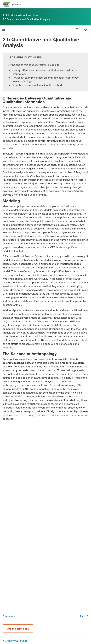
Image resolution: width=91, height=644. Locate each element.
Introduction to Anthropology (20, 15)
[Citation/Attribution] (45, 641)
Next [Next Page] (85, 616)
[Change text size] (85, 30)
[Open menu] (4, 30)
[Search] (77, 30)
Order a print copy (18, 629)
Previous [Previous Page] (8, 616)
